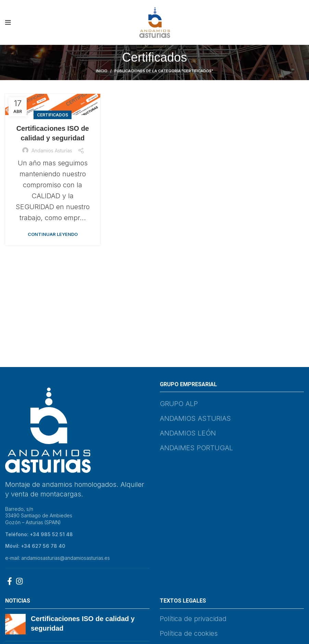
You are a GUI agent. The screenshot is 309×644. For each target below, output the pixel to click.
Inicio (102, 71)
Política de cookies (189, 633)
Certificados (53, 115)
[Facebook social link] (10, 581)
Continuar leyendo (53, 234)
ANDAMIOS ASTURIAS (195, 418)
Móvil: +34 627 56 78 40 (35, 546)
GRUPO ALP (179, 404)
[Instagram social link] (19, 581)
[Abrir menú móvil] (8, 23)
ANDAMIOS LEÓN (188, 433)
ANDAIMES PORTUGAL (196, 448)
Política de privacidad (193, 619)
